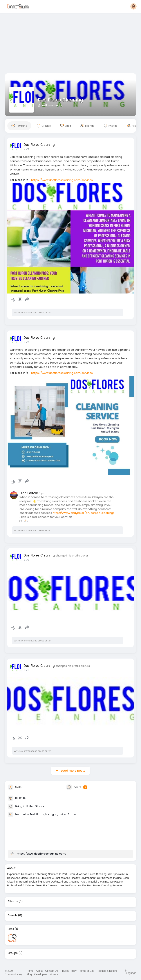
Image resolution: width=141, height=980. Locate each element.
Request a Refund (107, 971)
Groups (13, 953)
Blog (29, 974)
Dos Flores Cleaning (61, 100)
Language (130, 972)
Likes (11, 929)
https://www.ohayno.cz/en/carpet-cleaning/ (83, 513)
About (39, 971)
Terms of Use (87, 971)
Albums (13, 901)
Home (30, 971)
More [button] (54, 974)
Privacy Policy (69, 971)
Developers (41, 974)
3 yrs (26, 149)
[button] (133, 6)
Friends (12, 915)
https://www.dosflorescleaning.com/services (62, 180)
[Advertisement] (71, 44)
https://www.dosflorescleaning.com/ (41, 854)
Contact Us (51, 971)
